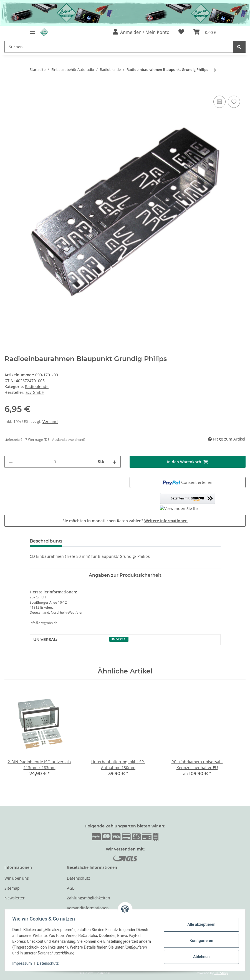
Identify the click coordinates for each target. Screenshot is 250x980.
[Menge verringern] (11, 462)
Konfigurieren (200, 941)
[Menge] (55, 462)
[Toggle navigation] (32, 30)
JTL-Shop (221, 973)
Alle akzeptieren (200, 924)
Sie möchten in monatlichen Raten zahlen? (125, 521)
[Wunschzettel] (181, 32)
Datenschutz (79, 878)
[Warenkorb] (205, 32)
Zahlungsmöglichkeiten (89, 898)
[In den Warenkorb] (9, 88)
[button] (141, 32)
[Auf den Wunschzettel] (234, 102)
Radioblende (37, 386)
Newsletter (15, 898)
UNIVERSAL (119, 639)
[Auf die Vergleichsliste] (219, 102)
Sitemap (12, 888)
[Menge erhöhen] (114, 462)
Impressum (23, 963)
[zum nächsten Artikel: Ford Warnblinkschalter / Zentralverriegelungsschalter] (215, 70)
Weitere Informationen (166, 521)
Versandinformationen (88, 908)
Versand (50, 421)
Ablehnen (200, 957)
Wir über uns (17, 878)
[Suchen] (119, 47)
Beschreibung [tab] (46, 541)
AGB (71, 888)
